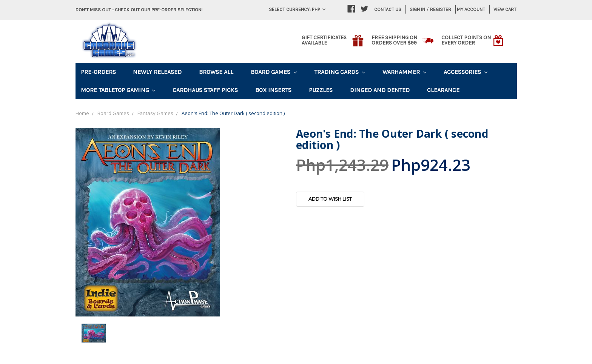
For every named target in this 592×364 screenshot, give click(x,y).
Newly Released (157, 72)
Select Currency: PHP (297, 9)
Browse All (216, 72)
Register (441, 9)
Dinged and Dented (380, 90)
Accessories (466, 72)
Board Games (274, 72)
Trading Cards (340, 72)
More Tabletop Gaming (118, 90)
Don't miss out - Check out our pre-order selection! (139, 10)
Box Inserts (273, 90)
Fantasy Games (155, 113)
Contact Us (388, 9)
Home (82, 113)
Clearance (443, 90)
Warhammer (404, 72)
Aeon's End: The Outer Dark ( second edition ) (233, 113)
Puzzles (321, 90)
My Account (471, 9)
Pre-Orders (98, 72)
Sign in (417, 9)
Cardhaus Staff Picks (205, 90)
